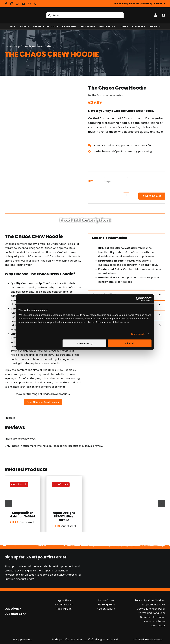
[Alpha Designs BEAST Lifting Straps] (64, 481)
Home (8, 46)
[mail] (29, 4)
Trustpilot (11, 418)
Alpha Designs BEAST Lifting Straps (64, 516)
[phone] (35, 4)
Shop (17, 46)
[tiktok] (18, 4)
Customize (85, 343)
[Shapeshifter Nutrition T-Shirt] (22, 481)
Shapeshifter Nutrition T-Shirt (22, 515)
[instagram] (12, 4)
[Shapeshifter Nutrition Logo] (20, 12)
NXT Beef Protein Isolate (148, 639)
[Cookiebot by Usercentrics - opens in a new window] (138, 299)
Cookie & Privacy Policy (151, 609)
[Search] (49, 15)
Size (91, 181)
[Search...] (85, 15)
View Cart (134, 4)
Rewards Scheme (155, 621)
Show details (138, 334)
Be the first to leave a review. (106, 95)
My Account (120, 4)
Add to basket (152, 196)
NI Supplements (22, 639)
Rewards (146, 4)
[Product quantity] (126, 195)
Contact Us (159, 4)
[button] (127, 238)
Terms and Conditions (152, 613)
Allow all (130, 343)
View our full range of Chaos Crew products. (43, 394)
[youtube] (24, 4)
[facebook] (6, 4)
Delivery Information (153, 617)
